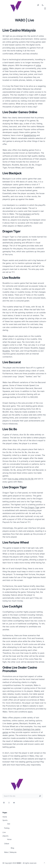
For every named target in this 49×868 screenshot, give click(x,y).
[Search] (40, 796)
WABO (19, 863)
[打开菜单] (45, 8)
